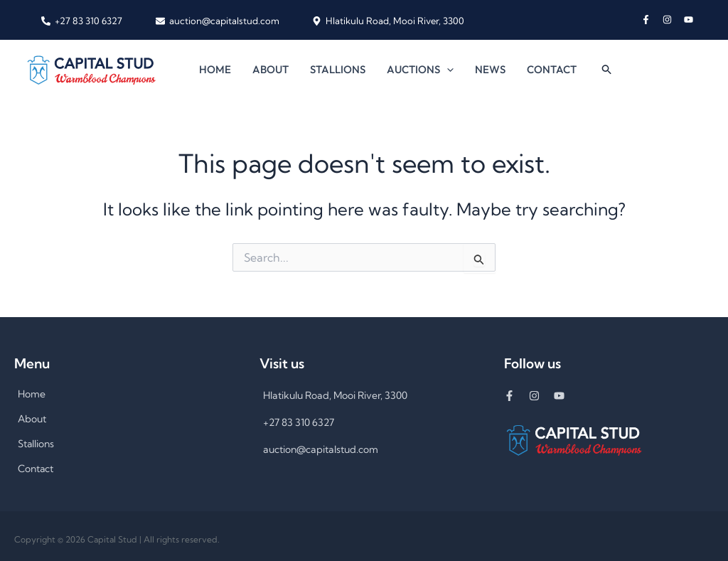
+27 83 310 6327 (299, 422)
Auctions (420, 70)
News (490, 69)
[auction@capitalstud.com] (217, 21)
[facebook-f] (652, 20)
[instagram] (673, 20)
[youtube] (690, 20)
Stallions (338, 69)
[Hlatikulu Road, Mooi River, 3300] (388, 21)
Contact (552, 69)
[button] (447, 70)
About (271, 69)
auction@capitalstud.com (321, 449)
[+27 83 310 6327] (82, 21)
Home (215, 69)
